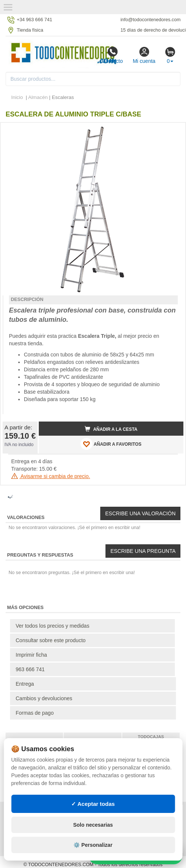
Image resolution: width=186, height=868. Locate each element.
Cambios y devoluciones (44, 698)
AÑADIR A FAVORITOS (111, 444)
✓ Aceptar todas (93, 804)
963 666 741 (30, 669)
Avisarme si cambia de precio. (51, 476)
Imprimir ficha (31, 655)
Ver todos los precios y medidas (53, 626)
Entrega (25, 684)
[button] (171, 131)
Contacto (112, 55)
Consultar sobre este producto (51, 640)
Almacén (38, 97)
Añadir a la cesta (111, 429)
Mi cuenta (144, 55)
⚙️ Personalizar (93, 845)
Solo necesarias (93, 825)
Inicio (17, 97)
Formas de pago (35, 713)
